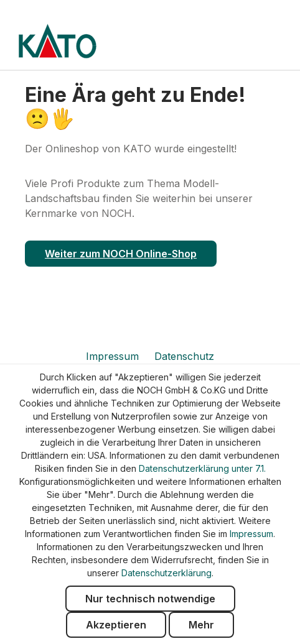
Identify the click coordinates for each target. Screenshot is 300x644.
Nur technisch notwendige (150, 599)
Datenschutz (184, 356)
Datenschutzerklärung (166, 573)
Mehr (201, 625)
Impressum (114, 356)
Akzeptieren (116, 625)
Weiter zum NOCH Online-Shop (121, 254)
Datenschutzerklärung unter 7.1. (202, 468)
